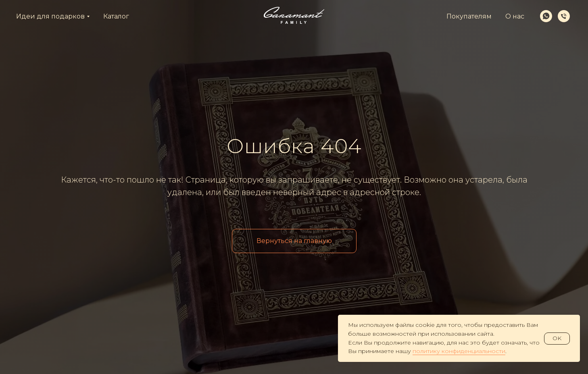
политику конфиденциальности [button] (459, 351)
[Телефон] (564, 16)
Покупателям (469, 16)
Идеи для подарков (50, 16)
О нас (515, 16)
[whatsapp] (546, 16)
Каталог (116, 16)
